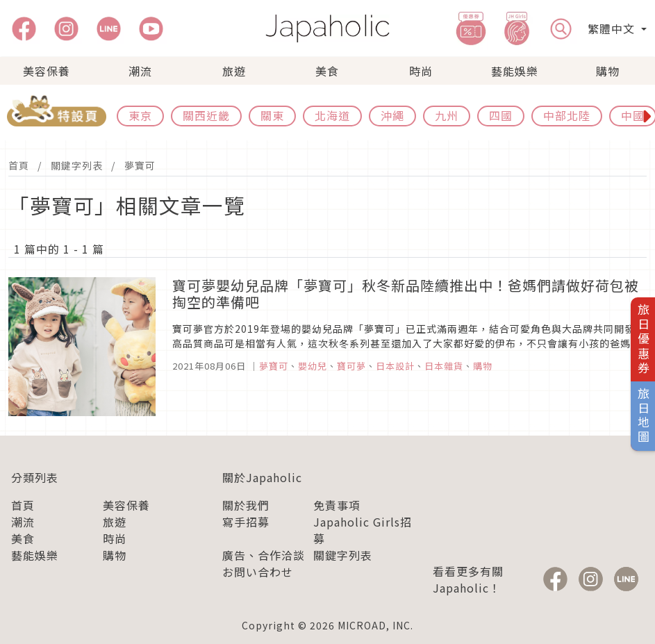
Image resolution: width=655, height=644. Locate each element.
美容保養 (47, 71)
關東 (272, 115)
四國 (501, 115)
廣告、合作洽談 (264, 555)
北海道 (332, 115)
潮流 (140, 71)
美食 (327, 71)
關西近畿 (206, 115)
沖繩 (392, 115)
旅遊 (234, 71)
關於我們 (246, 505)
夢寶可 (140, 165)
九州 (447, 115)
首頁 (19, 165)
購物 (608, 71)
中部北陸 (567, 115)
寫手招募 (246, 522)
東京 (140, 115)
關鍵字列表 (77, 165)
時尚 (421, 71)
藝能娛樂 (515, 71)
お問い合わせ (258, 572)
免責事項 (337, 505)
